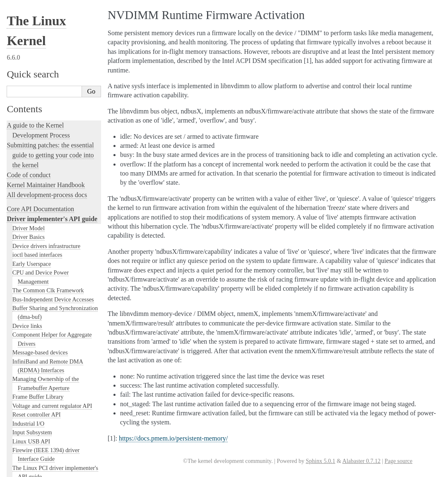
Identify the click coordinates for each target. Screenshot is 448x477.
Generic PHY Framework (43, 418)
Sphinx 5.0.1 (320, 461)
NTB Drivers (28, 365)
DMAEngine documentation (46, 170)
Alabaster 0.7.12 (361, 461)
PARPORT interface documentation (55, 383)
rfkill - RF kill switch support (47, 472)
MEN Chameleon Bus (39, 356)
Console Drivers (32, 250)
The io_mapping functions (44, 312)
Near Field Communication (45, 161)
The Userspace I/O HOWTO (46, 81)
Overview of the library (51, 463)
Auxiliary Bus (29, 223)
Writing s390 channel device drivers (55, 46)
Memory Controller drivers (45, 347)
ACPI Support (29, 214)
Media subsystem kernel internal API (56, 143)
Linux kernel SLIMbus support (49, 179)
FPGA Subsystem (33, 205)
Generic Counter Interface (43, 339)
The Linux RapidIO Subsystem (49, 37)
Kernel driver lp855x (37, 232)
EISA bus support (33, 276)
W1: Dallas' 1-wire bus (40, 28)
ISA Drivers (27, 285)
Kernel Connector (34, 241)
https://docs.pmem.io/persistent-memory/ (173, 438)
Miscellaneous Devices (40, 152)
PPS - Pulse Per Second (40, 392)
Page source (399, 461)
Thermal (22, 197)
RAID (20, 134)
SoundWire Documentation (45, 188)
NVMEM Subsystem (37, 374)
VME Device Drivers (38, 55)
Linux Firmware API (37, 90)
